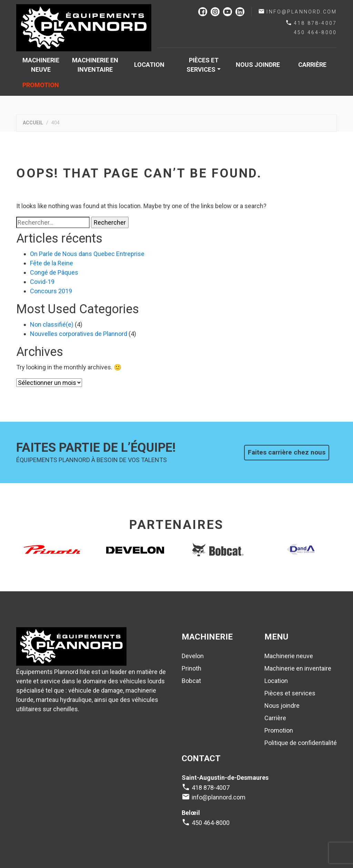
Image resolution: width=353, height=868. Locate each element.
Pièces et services (202, 65)
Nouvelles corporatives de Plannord (79, 334)
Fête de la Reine (52, 263)
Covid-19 (42, 282)
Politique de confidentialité (301, 743)
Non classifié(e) (52, 324)
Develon (193, 656)
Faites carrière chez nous (287, 452)
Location (149, 65)
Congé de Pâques (54, 272)
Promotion (41, 85)
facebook (203, 12)
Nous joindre (258, 65)
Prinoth (191, 668)
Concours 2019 (51, 291)
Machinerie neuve (41, 65)
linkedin (240, 12)
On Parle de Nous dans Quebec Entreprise (87, 254)
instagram (215, 12)
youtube (228, 12)
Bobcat (191, 681)
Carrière (312, 65)
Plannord (84, 28)
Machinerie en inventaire (95, 65)
